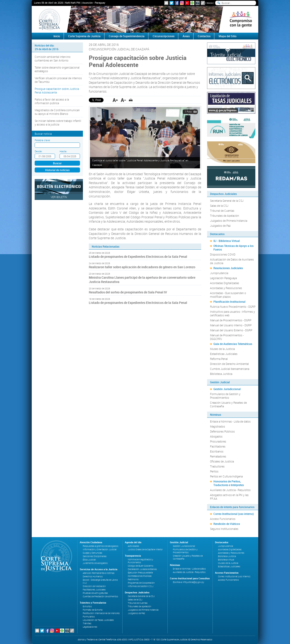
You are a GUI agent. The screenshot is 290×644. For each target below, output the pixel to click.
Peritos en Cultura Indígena (226, 476)
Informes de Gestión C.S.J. (141, 586)
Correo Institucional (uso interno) (234, 514)
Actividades (133, 546)
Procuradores (218, 441)
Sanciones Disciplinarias (95, 556)
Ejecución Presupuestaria (140, 573)
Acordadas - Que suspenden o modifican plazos (228, 295)
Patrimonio (133, 579)
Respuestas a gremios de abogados (100, 546)
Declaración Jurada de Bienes (142, 569)
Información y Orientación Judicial (100, 549)
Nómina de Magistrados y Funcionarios (140, 561)
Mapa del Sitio (228, 36)
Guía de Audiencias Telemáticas (233, 344)
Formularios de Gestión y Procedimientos (225, 396)
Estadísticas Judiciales (224, 354)
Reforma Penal (219, 359)
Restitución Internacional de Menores (101, 613)
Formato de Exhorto (93, 610)
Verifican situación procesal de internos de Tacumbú (58, 80)
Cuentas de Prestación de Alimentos (100, 596)
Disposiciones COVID (223, 254)
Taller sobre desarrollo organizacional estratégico (57, 69)
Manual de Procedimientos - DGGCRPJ (227, 337)
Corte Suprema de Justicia (84, 36)
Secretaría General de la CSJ (227, 201)
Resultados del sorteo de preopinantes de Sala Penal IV (128, 292)
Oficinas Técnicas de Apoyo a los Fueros (233, 248)
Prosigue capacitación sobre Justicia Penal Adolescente (57, 91)
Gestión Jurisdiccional (227, 389)
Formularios (89, 617)
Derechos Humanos (93, 576)
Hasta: (63, 151)
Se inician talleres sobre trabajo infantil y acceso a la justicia (58, 123)
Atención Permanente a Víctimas (99, 573)
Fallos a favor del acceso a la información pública (52, 101)
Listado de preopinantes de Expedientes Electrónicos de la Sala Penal (138, 257)
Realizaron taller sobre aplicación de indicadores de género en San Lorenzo (142, 267)
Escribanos (217, 451)
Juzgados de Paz (220, 226)
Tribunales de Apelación (225, 216)
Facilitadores (218, 446)
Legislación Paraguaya (223, 278)
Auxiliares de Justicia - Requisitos (230, 490)
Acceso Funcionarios (223, 519)
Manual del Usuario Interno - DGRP (231, 325)
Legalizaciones (90, 627)
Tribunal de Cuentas (222, 211)
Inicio (210, 3)
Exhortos (87, 606)
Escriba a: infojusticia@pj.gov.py (188, 582)
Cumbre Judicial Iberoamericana (230, 369)
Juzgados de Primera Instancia (229, 221)
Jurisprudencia (219, 273)
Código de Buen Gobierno (141, 566)
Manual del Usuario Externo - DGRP (231, 330)
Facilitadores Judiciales (94, 590)
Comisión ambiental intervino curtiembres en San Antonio (53, 59)
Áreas (186, 36)
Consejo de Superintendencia (127, 36)
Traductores (217, 466)
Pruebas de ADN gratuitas (95, 593)
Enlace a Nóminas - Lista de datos (230, 421)
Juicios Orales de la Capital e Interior (145, 549)
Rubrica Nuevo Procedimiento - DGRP (233, 307)
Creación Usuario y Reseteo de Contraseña (228, 404)
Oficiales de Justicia (222, 461)
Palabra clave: (42, 140)
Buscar (57, 163)
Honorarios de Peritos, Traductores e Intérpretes (229, 483)
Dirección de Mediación (94, 586)
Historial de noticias (57, 170)
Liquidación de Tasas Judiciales (98, 620)
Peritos (214, 471)
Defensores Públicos (222, 431)
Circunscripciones (164, 36)
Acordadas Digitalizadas (225, 283)
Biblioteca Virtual (226, 560)
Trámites (87, 623)
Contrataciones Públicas (140, 576)
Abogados (216, 436)
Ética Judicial (89, 560)
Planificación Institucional (229, 302)
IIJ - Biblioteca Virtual (227, 241)
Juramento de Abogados (95, 563)
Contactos (204, 36)
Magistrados (217, 426)
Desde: (38, 151)
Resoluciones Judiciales (228, 268)
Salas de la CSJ (219, 206)
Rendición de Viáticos (227, 524)
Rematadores (218, 456)
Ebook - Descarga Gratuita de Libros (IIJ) (100, 581)
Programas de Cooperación (141, 583)
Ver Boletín (59, 197)
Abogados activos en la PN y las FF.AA (229, 497)
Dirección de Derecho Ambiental (229, 364)
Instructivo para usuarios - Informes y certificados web (232, 313)
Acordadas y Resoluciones (226, 288)
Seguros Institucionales (224, 529)
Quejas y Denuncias (92, 553)
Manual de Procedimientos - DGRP (231, 320)
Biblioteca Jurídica (221, 374)
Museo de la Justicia (222, 349)
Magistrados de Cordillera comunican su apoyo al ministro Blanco (57, 112)
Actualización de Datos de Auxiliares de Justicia (232, 261)
